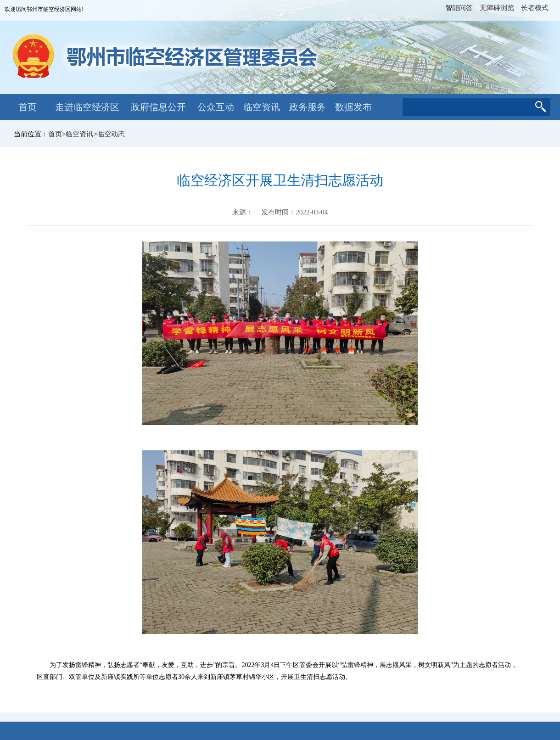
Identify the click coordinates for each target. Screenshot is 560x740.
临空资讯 (262, 107)
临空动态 (111, 134)
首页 (28, 107)
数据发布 (353, 107)
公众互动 (216, 107)
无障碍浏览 (497, 8)
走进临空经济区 (87, 107)
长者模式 (535, 8)
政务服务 (308, 107)
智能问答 (459, 8)
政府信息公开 (158, 107)
